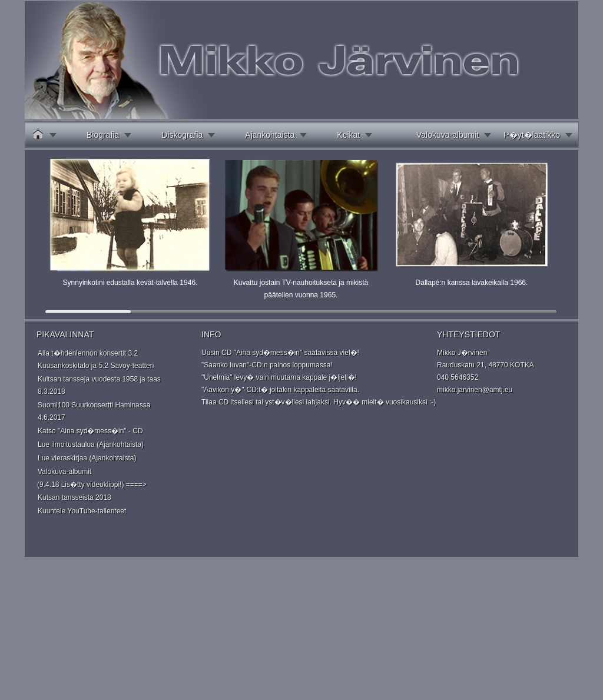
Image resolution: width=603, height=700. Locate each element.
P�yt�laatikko (532, 135)
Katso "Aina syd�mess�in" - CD (90, 431)
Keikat (348, 135)
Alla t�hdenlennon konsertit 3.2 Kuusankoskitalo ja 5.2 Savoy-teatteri (96, 359)
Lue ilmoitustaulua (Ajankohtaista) (91, 444)
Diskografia (182, 135)
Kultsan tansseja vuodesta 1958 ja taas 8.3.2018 (99, 385)
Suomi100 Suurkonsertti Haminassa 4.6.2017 (94, 411)
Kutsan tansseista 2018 (74, 497)
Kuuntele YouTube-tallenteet (82, 511)
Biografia (103, 135)
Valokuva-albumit (448, 135)
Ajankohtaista (270, 135)
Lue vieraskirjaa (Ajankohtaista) (87, 458)
